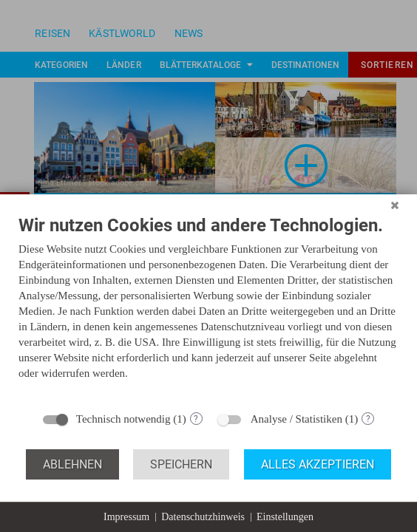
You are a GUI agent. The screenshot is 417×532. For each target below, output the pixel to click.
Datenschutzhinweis (203, 517)
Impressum (126, 517)
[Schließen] (395, 205)
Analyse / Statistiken (296, 419)
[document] (208, 308)
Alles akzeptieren (318, 464)
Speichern (181, 464)
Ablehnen (72, 464)
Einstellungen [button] (285, 517)
